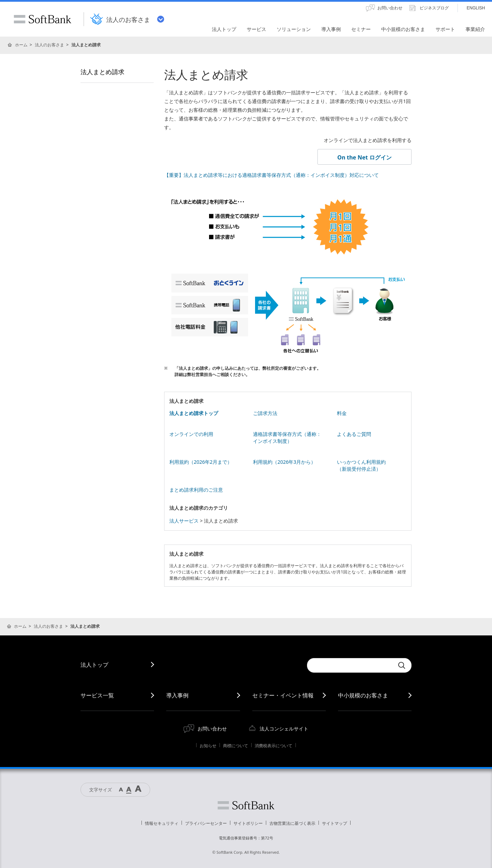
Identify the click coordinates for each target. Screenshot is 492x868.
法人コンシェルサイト (284, 729)
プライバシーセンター (206, 823)
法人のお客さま (49, 45)
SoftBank (43, 19)
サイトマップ (335, 823)
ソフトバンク (246, 805)
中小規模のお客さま (363, 695)
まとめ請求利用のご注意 (196, 490)
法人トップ (94, 665)
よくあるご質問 (354, 434)
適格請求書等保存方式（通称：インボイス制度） (287, 437)
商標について (236, 746)
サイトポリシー (248, 823)
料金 (342, 413)
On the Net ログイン (364, 157)
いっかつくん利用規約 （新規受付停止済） (361, 465)
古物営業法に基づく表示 (292, 823)
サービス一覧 (97, 695)
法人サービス (184, 521)
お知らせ (208, 746)
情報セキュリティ (162, 823)
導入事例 (177, 695)
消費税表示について (274, 746)
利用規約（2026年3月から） (284, 462)
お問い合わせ (212, 729)
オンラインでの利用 (191, 434)
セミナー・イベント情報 (283, 695)
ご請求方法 (265, 413)
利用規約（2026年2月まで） (201, 462)
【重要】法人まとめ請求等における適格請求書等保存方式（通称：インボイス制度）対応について (271, 175)
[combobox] (351, 665)
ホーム (21, 45)
